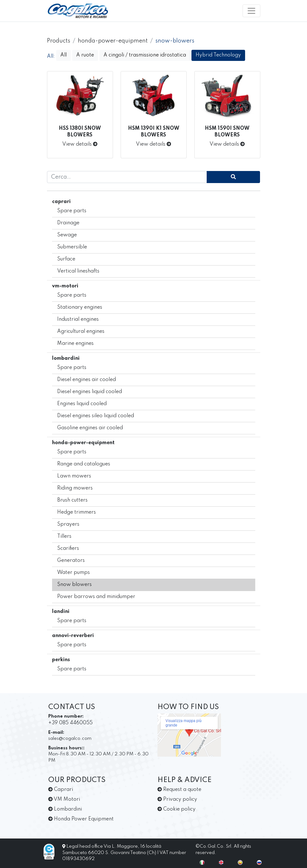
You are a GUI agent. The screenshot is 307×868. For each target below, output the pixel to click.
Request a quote (179, 790)
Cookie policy (177, 809)
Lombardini (65, 809)
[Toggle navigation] (251, 11)
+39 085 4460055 (70, 723)
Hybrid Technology (218, 55)
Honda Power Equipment (81, 819)
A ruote (85, 55)
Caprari (61, 790)
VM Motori (64, 799)
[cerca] (233, 177)
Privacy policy (177, 799)
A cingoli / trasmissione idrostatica (145, 55)
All (63, 55)
